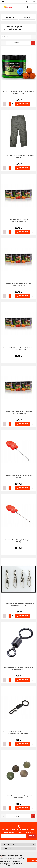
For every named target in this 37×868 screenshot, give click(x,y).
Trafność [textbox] (5, 37)
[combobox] (18, 37)
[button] (33, 2)
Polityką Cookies (5, 857)
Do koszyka (22, 104)
